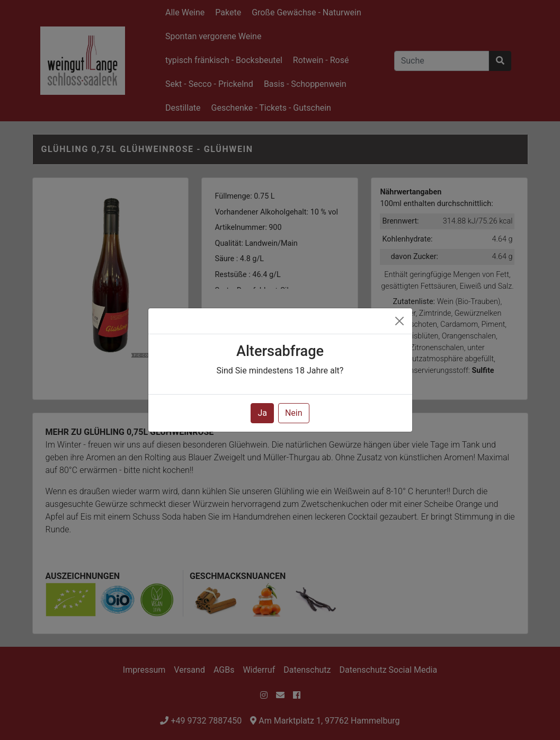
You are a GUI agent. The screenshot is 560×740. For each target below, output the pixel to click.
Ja (262, 413)
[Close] (399, 321)
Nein (294, 413)
